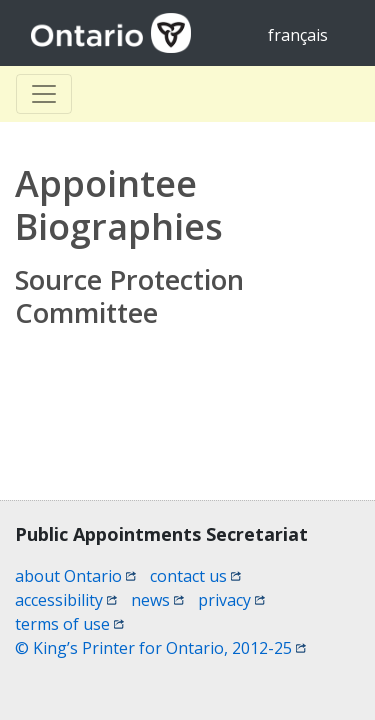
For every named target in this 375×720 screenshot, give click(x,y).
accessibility (66, 600)
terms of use (69, 624)
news (157, 600)
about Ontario (75, 576)
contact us (195, 576)
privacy (231, 600)
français (298, 35)
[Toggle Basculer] (44, 94)
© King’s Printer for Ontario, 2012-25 (160, 648)
